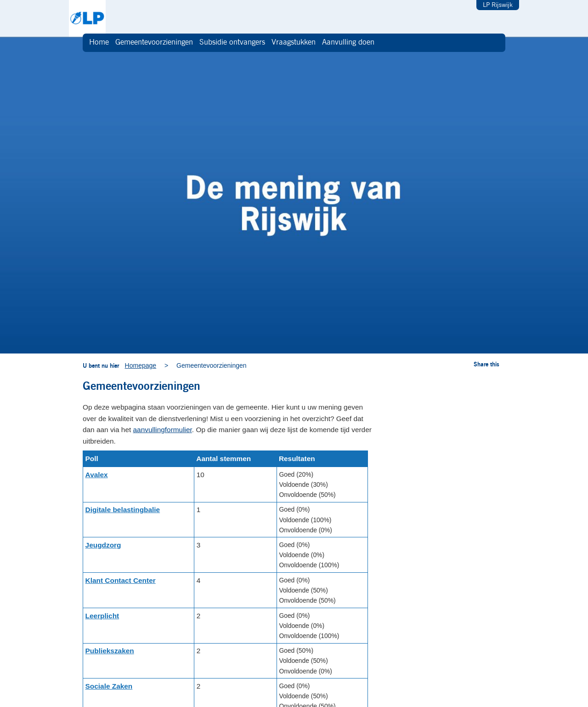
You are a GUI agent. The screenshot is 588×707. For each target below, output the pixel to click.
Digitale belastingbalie (123, 510)
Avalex (97, 475)
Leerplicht (102, 616)
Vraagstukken (294, 43)
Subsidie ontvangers (232, 43)
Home (99, 43)
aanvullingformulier (163, 430)
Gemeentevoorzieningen (154, 43)
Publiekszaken (110, 651)
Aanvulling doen (348, 43)
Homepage (141, 365)
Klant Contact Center (121, 580)
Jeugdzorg (103, 545)
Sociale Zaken (109, 686)
